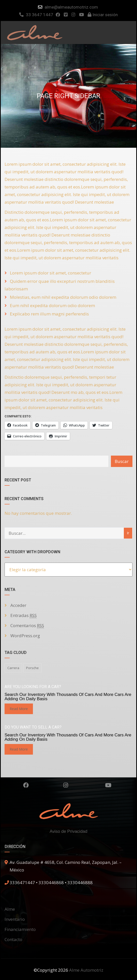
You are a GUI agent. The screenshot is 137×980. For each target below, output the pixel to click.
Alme (10, 909)
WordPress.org (25, 636)
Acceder (18, 605)
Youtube (108, 785)
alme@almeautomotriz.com (71, 7)
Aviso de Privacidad (68, 831)
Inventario (15, 919)
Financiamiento (20, 929)
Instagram (66, 785)
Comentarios (27, 626)
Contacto (13, 939)
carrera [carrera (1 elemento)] (13, 668)
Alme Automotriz (86, 970)
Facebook (26, 785)
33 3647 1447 (36, 15)
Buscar (122, 461)
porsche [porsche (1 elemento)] (32, 668)
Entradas (24, 615)
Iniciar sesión (103, 15)
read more (19, 709)
